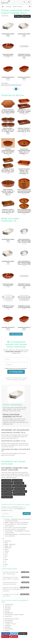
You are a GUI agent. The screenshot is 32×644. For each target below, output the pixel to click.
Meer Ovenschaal (16, 334)
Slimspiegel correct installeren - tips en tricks (16, 595)
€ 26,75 (8, 190)
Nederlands (8, 541)
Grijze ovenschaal (19, 483)
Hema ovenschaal (7, 486)
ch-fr (6, 554)
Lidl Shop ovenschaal (19, 494)
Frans (6, 543)
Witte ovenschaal (6, 480)
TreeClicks (7, 519)
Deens (6, 564)
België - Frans (8, 546)
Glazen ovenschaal (20, 489)
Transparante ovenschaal (19, 486)
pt (5, 558)
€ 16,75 (24, 169)
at (5, 566)
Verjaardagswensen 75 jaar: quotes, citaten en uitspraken (16, 578)
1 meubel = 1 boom (10, 624)
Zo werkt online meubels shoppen (14, 615)
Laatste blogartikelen (9, 569)
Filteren (18, 16)
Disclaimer (8, 609)
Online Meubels (9, 604)
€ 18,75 (24, 149)
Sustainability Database (11, 534)
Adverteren (8, 627)
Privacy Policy (8, 616)
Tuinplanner (8, 625)
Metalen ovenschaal (7, 494)
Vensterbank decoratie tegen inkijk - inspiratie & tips (16, 573)
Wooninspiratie (9, 629)
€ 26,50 (8, 128)
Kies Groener (8, 528)
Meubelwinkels (9, 613)
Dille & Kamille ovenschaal (20, 491)
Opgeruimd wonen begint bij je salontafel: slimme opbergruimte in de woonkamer (16, 589)
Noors (6, 549)
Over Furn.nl (8, 606)
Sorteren (26, 16)
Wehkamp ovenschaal (8, 489)
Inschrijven (27, 513)
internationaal (21, 529)
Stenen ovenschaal (17, 480)
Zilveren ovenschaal (7, 497)
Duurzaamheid (9, 620)
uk (5, 563)
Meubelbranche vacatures (12, 619)
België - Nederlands (10, 544)
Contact (7, 631)
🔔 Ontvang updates (16, 372)
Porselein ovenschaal (7, 483)
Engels (6, 559)
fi (5, 561)
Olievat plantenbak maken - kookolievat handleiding (16, 583)
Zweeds (7, 551)
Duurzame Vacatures (10, 529)
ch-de (6, 553)
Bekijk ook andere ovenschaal (10, 220)
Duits (6, 556)
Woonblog (8, 608)
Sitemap (7, 611)
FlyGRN (7, 522)
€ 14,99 (8, 149)
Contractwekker (9, 531)
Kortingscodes (9, 622)
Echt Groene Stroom (10, 524)
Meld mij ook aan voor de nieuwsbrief (15, 368)
